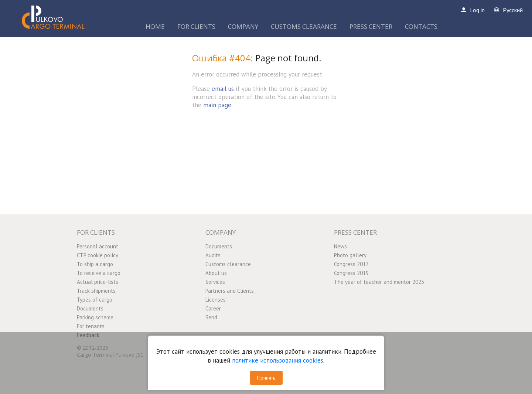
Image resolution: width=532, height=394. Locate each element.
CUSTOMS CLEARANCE (304, 26)
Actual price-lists (98, 282)
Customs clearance (228, 264)
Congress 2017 (351, 264)
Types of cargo (95, 300)
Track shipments (96, 291)
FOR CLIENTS (196, 26)
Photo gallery (350, 255)
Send (211, 317)
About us (216, 273)
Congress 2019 (351, 273)
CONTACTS (421, 26)
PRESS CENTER (371, 26)
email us (223, 89)
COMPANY (243, 26)
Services (215, 282)
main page (217, 105)
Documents (90, 308)
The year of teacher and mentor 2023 (379, 282)
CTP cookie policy (98, 255)
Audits (213, 255)
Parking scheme (95, 317)
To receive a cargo (99, 273)
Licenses (216, 300)
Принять (266, 378)
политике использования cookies (278, 360)
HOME (155, 26)
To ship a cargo (95, 264)
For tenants (91, 326)
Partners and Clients (230, 291)
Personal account (98, 246)
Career (213, 308)
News (340, 246)
